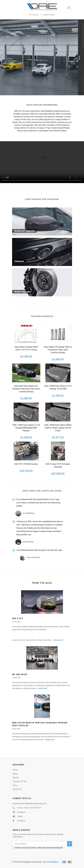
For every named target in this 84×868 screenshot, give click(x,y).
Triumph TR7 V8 (19, 781)
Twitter (18, 816)
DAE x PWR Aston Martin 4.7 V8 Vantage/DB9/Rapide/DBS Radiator (26, 428)
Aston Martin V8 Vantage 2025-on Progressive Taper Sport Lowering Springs (58, 350)
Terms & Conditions (51, 862)
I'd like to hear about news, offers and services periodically (38, 848)
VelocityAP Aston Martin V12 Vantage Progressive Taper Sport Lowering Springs (26, 389)
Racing (16, 778)
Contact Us (17, 789)
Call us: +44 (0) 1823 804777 (27, 808)
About (15, 774)
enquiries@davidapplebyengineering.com (30, 804)
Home (15, 770)
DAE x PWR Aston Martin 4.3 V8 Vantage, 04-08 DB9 (58, 387)
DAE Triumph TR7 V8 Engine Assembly (58, 465)
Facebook (19, 821)
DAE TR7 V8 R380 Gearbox (26, 464)
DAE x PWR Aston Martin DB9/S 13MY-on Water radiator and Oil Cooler (58, 428)
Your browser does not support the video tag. (42, 162)
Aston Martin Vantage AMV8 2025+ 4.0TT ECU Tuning (26, 348)
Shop (15, 785)
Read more (58, 640)
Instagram (19, 812)
